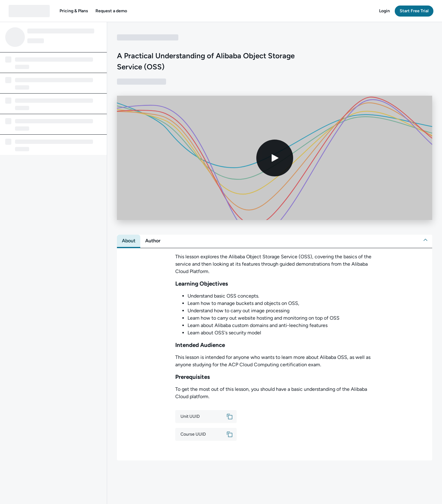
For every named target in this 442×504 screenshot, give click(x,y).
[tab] (129, 241)
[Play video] (275, 158)
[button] (74, 11)
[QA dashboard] (29, 11)
